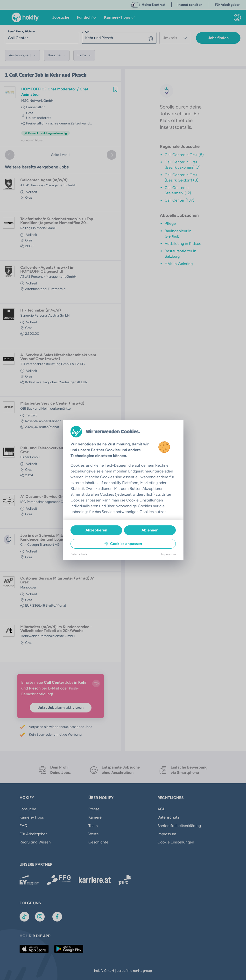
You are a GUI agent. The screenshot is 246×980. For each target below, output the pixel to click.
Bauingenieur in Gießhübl (178, 234)
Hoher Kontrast (154, 5)
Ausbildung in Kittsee (183, 243)
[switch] (135, 5)
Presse (94, 809)
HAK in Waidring (179, 264)
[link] (237, 17)
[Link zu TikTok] (24, 917)
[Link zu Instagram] (40, 917)
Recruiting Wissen (35, 842)
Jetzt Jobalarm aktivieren (61, 708)
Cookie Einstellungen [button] (176, 842)
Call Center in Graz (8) (184, 155)
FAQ (23, 826)
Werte (94, 834)
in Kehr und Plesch (65, 75)
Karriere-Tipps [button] (119, 17)
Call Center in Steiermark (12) (178, 190)
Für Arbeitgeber (33, 834)
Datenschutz (168, 817)
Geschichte (98, 842)
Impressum (167, 834)
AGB (161, 809)
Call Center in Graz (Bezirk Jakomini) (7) (183, 165)
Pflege (170, 223)
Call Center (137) (179, 200)
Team (93, 826)
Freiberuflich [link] (36, 107)
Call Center (21, 75)
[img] (115, 89)
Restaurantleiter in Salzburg (180, 254)
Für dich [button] (87, 17)
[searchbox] (42, 38)
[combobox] (175, 38)
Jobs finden (218, 38)
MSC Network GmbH (37, 101)
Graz (30, 113)
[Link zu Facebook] (57, 917)
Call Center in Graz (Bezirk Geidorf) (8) (182, 178)
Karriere (95, 817)
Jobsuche (61, 17)
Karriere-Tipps (32, 817)
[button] (22, 55)
